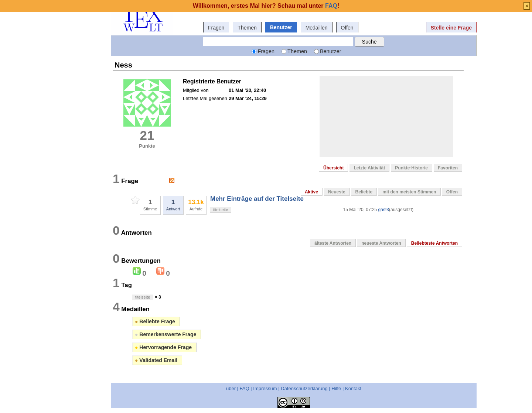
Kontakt (353, 388)
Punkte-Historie (411, 168)
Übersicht (333, 168)
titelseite (221, 210)
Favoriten (448, 168)
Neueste (337, 192)
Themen (247, 28)
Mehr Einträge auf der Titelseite (257, 199)
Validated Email (156, 360)
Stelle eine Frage (451, 28)
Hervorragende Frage (163, 347)
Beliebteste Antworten (434, 243)
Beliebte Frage (155, 321)
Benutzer (281, 27)
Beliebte (364, 192)
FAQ (245, 388)
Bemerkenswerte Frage (166, 334)
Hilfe (336, 388)
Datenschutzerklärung (304, 388)
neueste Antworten (381, 243)
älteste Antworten (333, 243)
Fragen (216, 28)
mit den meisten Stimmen (409, 192)
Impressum (265, 388)
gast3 (384, 210)
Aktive (311, 192)
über (231, 388)
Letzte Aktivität (369, 168)
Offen (347, 28)
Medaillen (317, 28)
